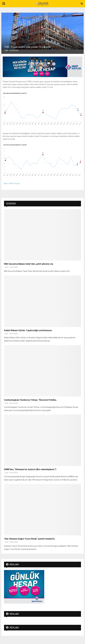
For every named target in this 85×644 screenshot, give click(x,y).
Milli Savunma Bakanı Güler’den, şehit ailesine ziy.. (29, 264)
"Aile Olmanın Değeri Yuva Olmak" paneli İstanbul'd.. (30, 539)
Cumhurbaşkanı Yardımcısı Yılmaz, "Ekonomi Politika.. (31, 400)
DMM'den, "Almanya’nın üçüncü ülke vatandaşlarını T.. (31, 469)
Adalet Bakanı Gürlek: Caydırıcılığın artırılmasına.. (28, 330)
